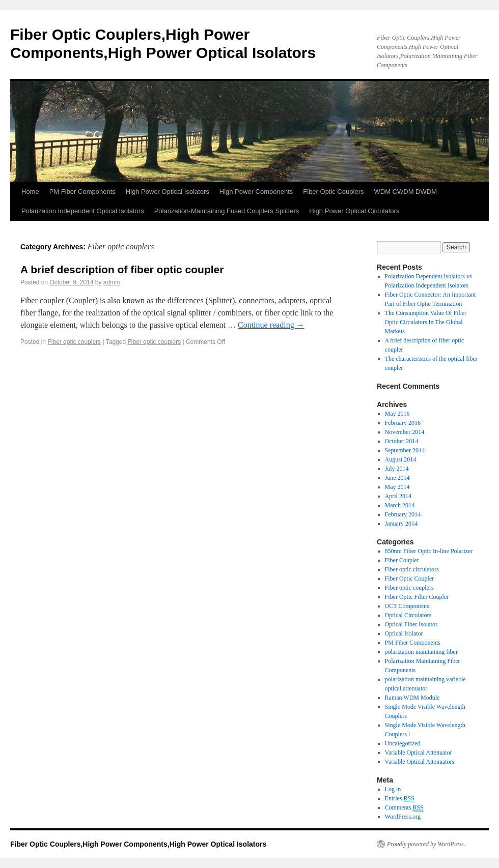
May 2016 (397, 414)
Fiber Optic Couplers (333, 192)
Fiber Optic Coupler (410, 578)
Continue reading (271, 325)
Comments (404, 808)
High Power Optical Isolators (168, 192)
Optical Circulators (408, 615)
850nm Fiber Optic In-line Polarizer (429, 551)
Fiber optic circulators (412, 569)
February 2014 (403, 514)
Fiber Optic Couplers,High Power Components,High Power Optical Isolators (138, 844)
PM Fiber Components (82, 192)
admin (112, 282)
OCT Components (407, 606)
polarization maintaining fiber (421, 652)
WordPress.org (403, 817)
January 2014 (401, 524)
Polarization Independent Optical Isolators (83, 211)
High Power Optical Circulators (354, 211)
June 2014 (397, 478)
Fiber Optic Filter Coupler (417, 597)
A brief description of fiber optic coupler (122, 269)
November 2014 (405, 432)
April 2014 (398, 496)
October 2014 (402, 441)
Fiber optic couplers (74, 342)
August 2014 (401, 459)
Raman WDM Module (412, 698)
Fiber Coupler (402, 560)
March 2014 (400, 505)
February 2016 (403, 423)
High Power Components (256, 192)
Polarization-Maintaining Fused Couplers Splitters (227, 211)
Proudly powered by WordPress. (426, 844)
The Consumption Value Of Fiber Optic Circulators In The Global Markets (426, 322)
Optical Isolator (404, 633)
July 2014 (397, 469)
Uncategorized (403, 743)
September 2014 (405, 450)
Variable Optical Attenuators (420, 762)
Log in (393, 789)
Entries (400, 799)
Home (30, 192)
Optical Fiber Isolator (411, 624)
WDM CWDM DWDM (406, 192)
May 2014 (397, 487)
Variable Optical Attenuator (419, 753)
